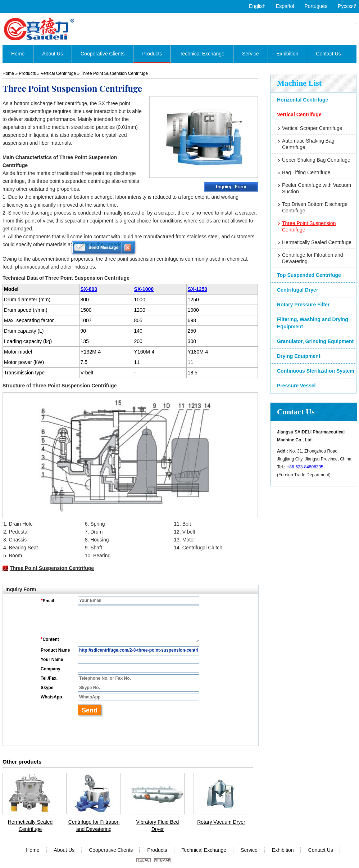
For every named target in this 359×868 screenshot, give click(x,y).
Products (27, 73)
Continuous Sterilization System (316, 371)
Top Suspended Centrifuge (309, 275)
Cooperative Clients (111, 850)
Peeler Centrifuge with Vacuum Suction (317, 188)
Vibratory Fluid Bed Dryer (158, 826)
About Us (64, 850)
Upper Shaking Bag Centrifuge (316, 160)
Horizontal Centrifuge (303, 100)
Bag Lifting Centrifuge (306, 172)
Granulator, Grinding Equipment (315, 341)
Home (8, 73)
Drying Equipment (299, 356)
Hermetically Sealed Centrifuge (317, 242)
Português (316, 6)
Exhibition (283, 850)
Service (249, 850)
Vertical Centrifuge (299, 114)
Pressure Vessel (296, 386)
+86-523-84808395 (305, 467)
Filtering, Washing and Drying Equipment (313, 323)
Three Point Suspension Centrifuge (309, 226)
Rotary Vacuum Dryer (221, 822)
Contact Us (296, 412)
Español (285, 6)
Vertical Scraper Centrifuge (312, 128)
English (257, 6)
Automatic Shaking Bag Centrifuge (308, 144)
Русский (347, 6)
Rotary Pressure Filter (303, 305)
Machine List (299, 83)
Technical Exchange (204, 850)
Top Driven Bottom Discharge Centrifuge (315, 207)
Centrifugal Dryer (297, 290)
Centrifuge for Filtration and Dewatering (313, 258)
